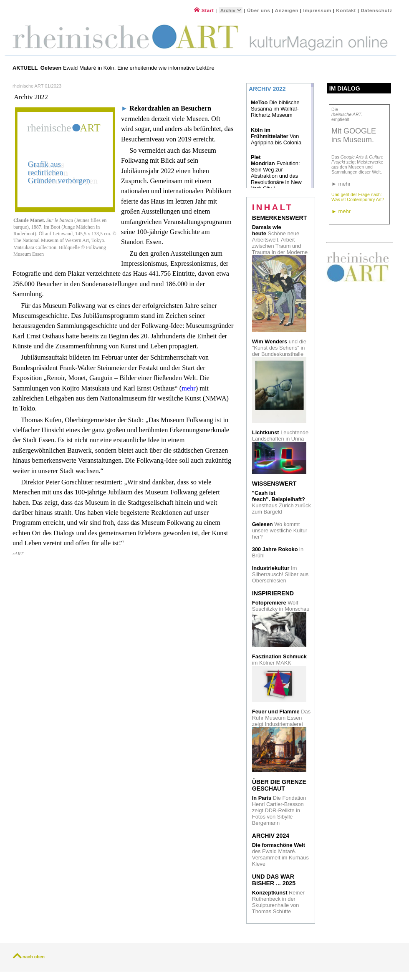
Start (204, 10)
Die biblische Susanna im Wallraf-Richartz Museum (275, 109)
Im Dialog (345, 88)
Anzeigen (287, 10)
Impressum (318, 10)
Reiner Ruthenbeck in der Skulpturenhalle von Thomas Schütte (278, 902)
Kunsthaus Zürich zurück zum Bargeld (282, 502)
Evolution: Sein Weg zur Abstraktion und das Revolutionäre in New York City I (276, 173)
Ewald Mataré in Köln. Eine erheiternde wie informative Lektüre (128, 68)
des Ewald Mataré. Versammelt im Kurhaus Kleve (280, 854)
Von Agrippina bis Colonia (276, 136)
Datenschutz (376, 10)
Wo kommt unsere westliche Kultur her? (280, 530)
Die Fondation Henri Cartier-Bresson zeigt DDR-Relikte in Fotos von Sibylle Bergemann (279, 810)
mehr (188, 388)
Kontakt (346, 10)
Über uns (259, 10)
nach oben (34, 957)
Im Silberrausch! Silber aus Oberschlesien (280, 574)
